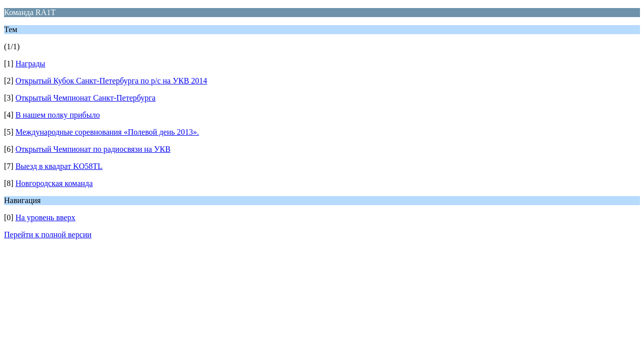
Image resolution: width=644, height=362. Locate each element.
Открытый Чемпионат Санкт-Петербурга (86, 98)
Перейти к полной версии (48, 235)
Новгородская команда (54, 183)
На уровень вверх (46, 217)
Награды (30, 64)
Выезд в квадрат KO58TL (59, 166)
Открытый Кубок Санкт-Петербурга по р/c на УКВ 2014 (111, 81)
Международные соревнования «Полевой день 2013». (107, 132)
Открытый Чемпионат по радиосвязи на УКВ (93, 149)
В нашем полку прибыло (58, 115)
